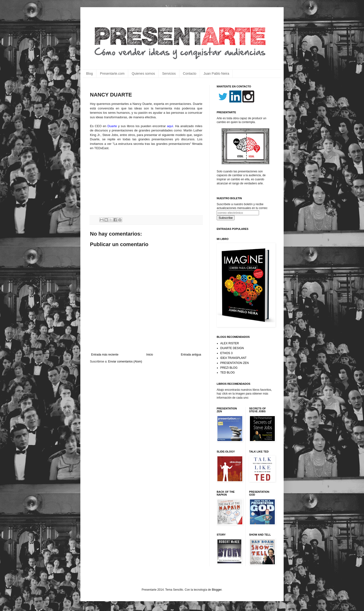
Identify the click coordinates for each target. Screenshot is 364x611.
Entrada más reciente (105, 355)
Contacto (190, 74)
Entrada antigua (191, 355)
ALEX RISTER (230, 343)
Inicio (150, 355)
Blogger (217, 590)
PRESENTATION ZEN (234, 363)
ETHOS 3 (226, 353)
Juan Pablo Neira (216, 74)
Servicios (169, 74)
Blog (89, 74)
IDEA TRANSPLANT (233, 358)
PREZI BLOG (229, 368)
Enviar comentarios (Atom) (125, 362)
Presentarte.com (112, 74)
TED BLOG (228, 373)
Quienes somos (143, 74)
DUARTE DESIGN (232, 348)
